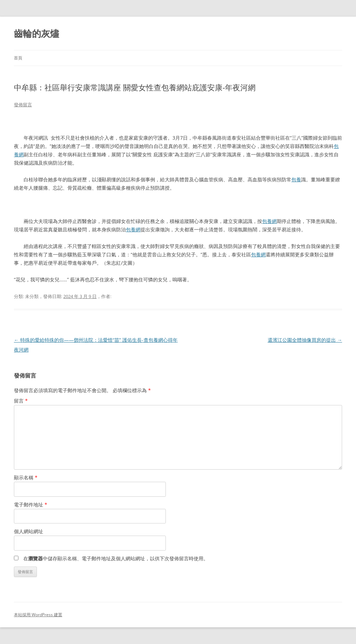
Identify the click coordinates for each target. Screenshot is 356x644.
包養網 (269, 221)
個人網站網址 (29, 531)
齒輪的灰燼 (37, 33)
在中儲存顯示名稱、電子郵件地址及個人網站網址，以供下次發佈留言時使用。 (116, 558)
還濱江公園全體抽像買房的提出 (305, 340)
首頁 (18, 58)
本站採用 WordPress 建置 (38, 615)
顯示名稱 (26, 477)
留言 (21, 401)
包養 (296, 179)
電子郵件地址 (31, 505)
